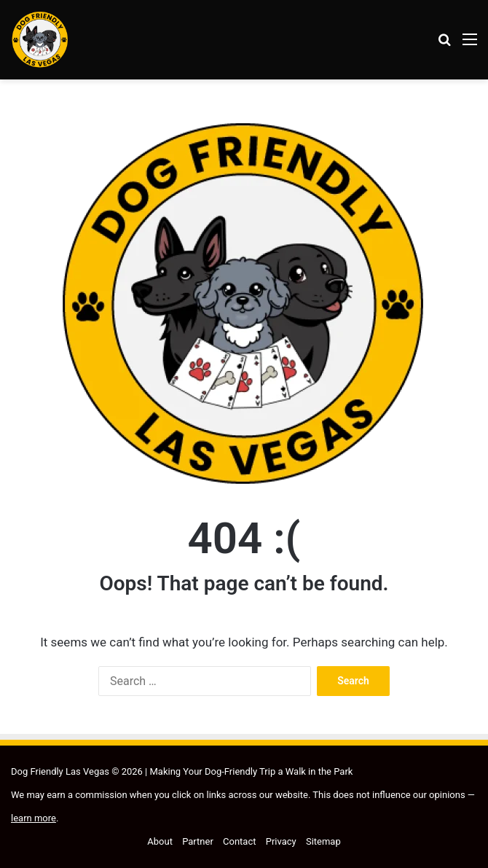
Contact (239, 841)
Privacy (281, 841)
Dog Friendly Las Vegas (61, 771)
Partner (198, 841)
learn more (34, 818)
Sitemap (323, 841)
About (160, 841)
